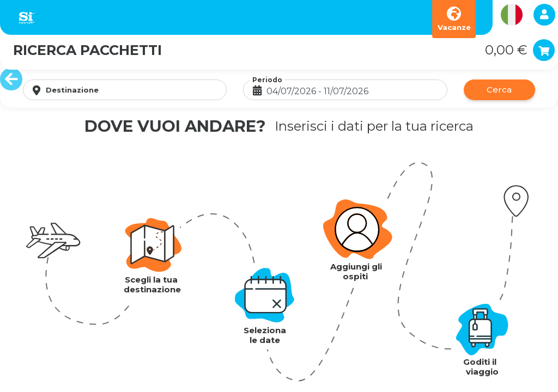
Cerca (499, 90)
